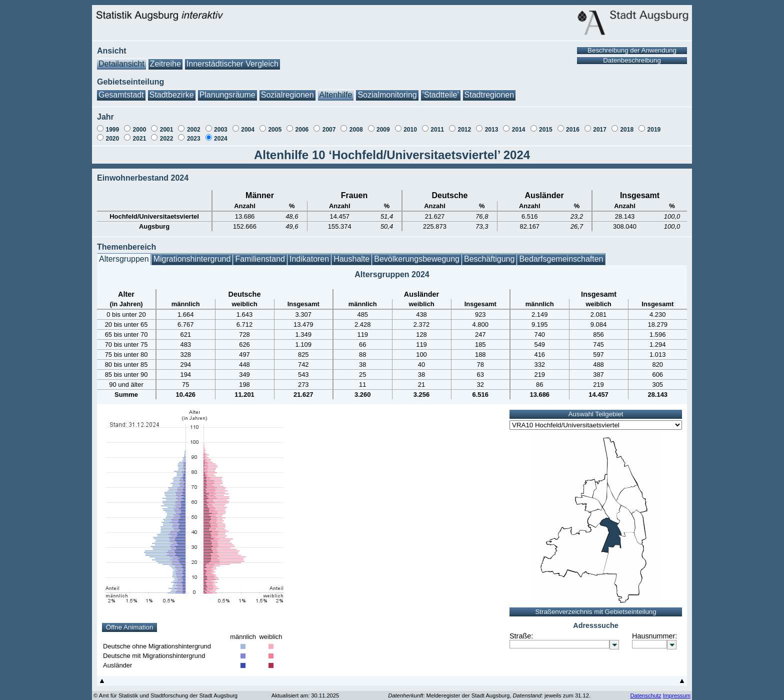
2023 (194, 134)
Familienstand (260, 254)
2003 (221, 125)
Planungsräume (227, 90)
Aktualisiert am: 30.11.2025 (305, 690)
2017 (600, 125)
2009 (383, 125)
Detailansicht (121, 59)
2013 (492, 125)
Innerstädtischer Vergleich (232, 59)
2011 (437, 125)
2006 (302, 125)
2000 (140, 125)
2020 (112, 134)
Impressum (677, 690)
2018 (627, 125)
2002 (194, 125)
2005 (275, 125)
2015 (546, 125)
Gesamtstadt (121, 90)
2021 (140, 134)
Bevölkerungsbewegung (417, 254)
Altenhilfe (336, 90)
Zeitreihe (165, 59)
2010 (410, 125)
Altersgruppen (124, 254)
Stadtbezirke (172, 90)
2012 (464, 125)
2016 (573, 125)
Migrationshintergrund (192, 254)
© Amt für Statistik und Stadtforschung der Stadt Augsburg (165, 690)
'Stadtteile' (441, 90)
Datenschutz (645, 690)
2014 (519, 125)
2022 (167, 134)
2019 (654, 125)
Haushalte (351, 254)
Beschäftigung (489, 254)
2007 (329, 125)
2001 (167, 125)
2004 (248, 125)
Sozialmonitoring (387, 90)
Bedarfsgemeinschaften (561, 254)
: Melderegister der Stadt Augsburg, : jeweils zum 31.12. (489, 690)
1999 (112, 125)
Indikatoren (309, 254)
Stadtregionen (489, 90)
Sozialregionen (287, 90)
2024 (221, 134)
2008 (356, 125)
